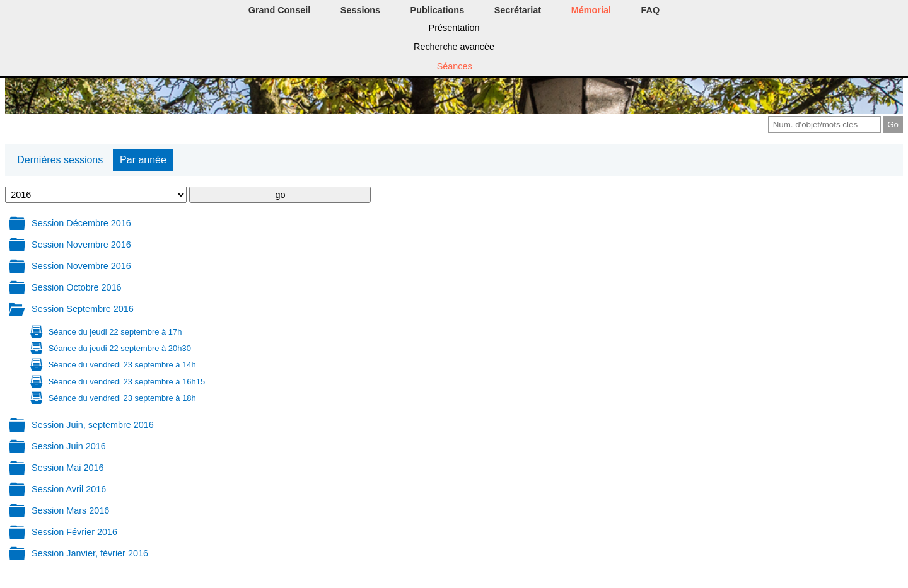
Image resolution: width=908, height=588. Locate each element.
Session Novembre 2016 (81, 245)
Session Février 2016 (74, 532)
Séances (455, 66)
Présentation (454, 28)
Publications (438, 10)
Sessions (360, 10)
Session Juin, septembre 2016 (93, 425)
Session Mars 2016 (70, 510)
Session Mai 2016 (67, 468)
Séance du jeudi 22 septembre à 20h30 (120, 348)
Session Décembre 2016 (81, 223)
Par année (143, 160)
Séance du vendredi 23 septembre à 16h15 (127, 382)
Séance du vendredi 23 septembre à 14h (122, 365)
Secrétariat (518, 10)
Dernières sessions (60, 160)
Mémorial (591, 10)
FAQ (651, 10)
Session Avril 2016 (69, 489)
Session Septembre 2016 (83, 309)
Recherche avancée (454, 47)
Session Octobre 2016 (76, 287)
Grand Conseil (279, 10)
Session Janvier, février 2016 (90, 553)
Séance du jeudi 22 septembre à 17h (115, 332)
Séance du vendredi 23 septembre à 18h (122, 398)
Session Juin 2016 (69, 446)
